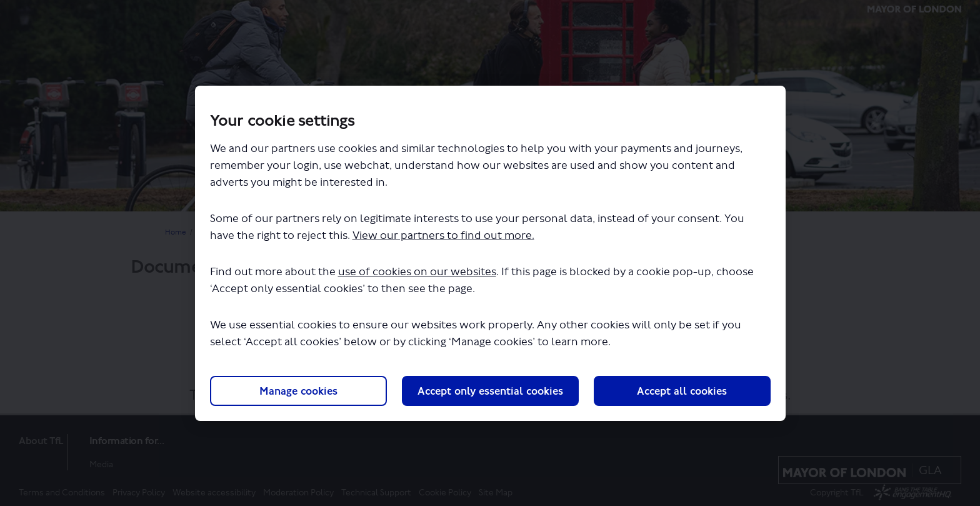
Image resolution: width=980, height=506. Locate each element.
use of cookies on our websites (417, 272)
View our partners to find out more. (443, 235)
